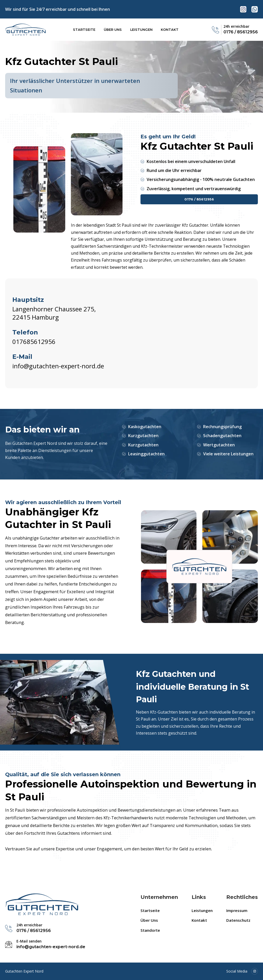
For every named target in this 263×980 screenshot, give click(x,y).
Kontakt (170, 30)
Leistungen (141, 30)
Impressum (237, 910)
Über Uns (113, 30)
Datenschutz (238, 920)
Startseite (84, 30)
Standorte (150, 930)
